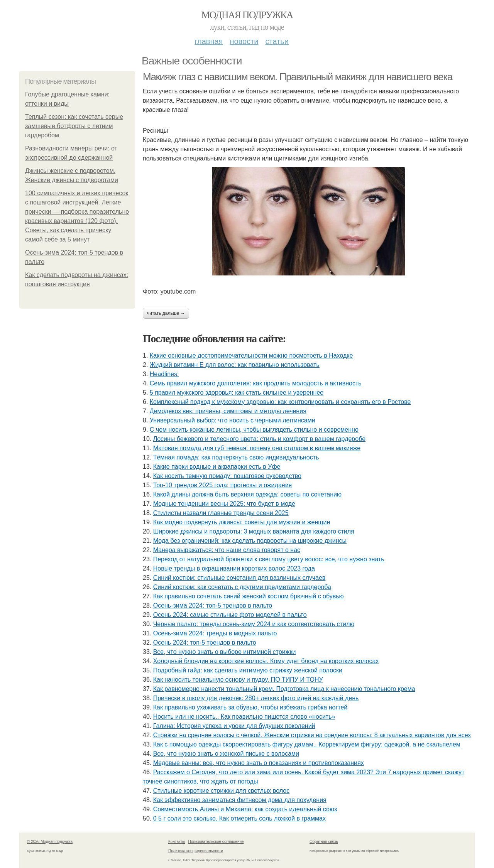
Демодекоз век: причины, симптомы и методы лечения (228, 411)
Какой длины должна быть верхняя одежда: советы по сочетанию (247, 494)
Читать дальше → (166, 313)
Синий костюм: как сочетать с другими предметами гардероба (242, 587)
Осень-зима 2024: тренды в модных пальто (215, 633)
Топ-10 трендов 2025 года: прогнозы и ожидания (223, 485)
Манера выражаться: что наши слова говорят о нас (227, 550)
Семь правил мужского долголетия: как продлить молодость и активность (256, 383)
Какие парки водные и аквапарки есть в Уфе (217, 467)
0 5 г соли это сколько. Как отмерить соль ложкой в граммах (239, 818)
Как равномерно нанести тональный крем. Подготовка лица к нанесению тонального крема (284, 689)
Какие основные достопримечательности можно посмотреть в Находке (251, 355)
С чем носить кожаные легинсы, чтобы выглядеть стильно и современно (254, 430)
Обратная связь (324, 842)
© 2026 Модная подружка (50, 842)
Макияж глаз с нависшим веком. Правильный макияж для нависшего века (298, 77)
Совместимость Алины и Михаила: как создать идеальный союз (245, 809)
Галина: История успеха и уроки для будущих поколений (234, 726)
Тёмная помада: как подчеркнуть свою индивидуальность (236, 457)
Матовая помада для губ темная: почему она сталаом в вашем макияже (257, 448)
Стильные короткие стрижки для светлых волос (222, 791)
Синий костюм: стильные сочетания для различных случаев (239, 578)
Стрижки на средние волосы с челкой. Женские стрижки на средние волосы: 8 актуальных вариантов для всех (312, 735)
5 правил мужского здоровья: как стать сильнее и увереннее (237, 393)
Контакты (177, 842)
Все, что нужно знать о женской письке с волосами (226, 754)
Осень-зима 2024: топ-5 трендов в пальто (213, 605)
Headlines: (164, 374)
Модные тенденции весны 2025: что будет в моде (224, 504)
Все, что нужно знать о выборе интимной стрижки (225, 652)
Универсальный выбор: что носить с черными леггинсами (233, 420)
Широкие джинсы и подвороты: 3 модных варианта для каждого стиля (254, 531)
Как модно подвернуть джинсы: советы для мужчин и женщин (242, 522)
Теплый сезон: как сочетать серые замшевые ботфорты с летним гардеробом (74, 126)
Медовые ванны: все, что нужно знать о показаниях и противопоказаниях (259, 763)
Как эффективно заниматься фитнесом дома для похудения (240, 800)
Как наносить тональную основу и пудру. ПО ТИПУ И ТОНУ (238, 680)
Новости (244, 41)
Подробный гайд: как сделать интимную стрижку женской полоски (248, 670)
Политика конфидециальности (196, 851)
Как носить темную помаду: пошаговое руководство (227, 476)
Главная (209, 41)
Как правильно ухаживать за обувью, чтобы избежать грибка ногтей (250, 707)
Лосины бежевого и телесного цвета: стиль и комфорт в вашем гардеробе (259, 439)
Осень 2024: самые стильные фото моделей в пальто (230, 615)
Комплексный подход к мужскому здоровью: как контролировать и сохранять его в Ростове (280, 402)
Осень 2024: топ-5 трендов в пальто (205, 643)
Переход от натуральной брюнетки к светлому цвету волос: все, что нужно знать (269, 559)
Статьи (277, 41)
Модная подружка (247, 15)
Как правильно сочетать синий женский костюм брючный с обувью (249, 596)
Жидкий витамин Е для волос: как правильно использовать (235, 365)
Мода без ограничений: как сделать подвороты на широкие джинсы (250, 541)
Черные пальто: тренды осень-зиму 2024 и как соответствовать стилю (254, 624)
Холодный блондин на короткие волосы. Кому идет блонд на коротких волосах (266, 661)
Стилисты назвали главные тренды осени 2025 (221, 513)
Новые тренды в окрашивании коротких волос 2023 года (234, 568)
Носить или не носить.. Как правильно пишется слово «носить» (244, 717)
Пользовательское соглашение (216, 842)
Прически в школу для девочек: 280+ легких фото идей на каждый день (256, 698)
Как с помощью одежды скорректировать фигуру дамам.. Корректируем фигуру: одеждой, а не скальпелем (307, 744)
